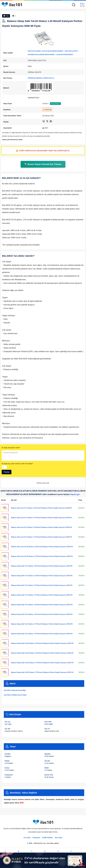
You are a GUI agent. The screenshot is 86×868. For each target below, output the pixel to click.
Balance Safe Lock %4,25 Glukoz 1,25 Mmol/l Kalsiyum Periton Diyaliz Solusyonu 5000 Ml (42, 547)
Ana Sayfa (27, 838)
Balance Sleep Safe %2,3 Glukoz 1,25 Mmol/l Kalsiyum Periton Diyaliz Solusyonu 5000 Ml (42, 614)
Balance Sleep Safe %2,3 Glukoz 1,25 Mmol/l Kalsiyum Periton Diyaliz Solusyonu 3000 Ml (42, 605)
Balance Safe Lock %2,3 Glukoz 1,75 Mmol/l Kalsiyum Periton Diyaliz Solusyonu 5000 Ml (41, 537)
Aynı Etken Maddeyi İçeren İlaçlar (15, 695)
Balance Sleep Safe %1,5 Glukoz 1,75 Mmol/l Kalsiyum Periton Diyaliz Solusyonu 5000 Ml (42, 595)
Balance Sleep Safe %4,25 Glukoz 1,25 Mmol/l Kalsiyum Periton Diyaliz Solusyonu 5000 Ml (42, 653)
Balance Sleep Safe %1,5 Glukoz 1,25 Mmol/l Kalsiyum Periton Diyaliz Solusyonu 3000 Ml (42, 566)
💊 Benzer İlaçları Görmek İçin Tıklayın (43, 164)
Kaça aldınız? (55, 104)
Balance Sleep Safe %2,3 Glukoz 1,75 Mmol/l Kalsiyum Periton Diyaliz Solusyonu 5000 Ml (42, 634)
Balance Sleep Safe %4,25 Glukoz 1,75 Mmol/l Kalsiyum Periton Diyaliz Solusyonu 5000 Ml (42, 672)
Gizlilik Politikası (48, 838)
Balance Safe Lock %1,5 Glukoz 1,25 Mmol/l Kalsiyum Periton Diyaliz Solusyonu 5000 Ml (41, 508)
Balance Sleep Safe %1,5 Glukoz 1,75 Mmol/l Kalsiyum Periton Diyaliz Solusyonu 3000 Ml (42, 585)
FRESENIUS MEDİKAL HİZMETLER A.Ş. (41, 78)
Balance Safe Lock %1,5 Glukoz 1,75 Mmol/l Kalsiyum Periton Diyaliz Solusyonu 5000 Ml (41, 518)
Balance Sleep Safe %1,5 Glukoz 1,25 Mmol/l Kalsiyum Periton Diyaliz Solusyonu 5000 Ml (42, 576)
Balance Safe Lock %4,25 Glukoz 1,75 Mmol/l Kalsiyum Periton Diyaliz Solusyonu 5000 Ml (42, 556)
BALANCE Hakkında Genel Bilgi (15, 690)
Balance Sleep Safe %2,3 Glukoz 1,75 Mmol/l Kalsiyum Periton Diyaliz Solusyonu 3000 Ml (42, 624)
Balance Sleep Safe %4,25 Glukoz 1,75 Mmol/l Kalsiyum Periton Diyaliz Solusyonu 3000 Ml (42, 663)
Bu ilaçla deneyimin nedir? (11, 448)
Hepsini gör (75, 494)
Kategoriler (36, 838)
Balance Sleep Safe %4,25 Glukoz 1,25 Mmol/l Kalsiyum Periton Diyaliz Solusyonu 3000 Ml (42, 643)
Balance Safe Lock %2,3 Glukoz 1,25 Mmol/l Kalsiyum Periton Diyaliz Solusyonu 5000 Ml (41, 527)
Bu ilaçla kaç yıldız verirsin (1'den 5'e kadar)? (17, 464)
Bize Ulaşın (59, 838)
